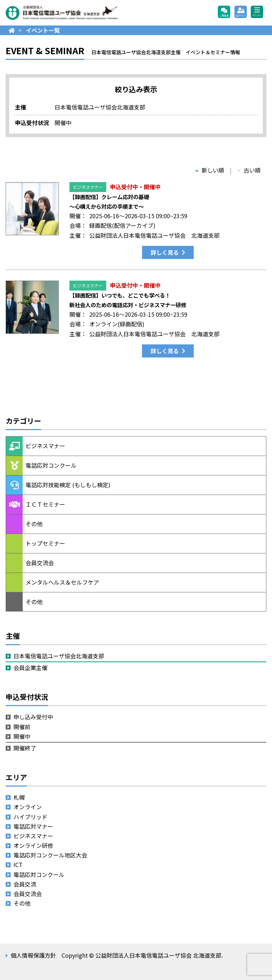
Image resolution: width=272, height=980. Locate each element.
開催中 (22, 736)
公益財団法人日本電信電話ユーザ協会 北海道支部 (82, 13)
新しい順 (210, 170)
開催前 (22, 727)
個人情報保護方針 (33, 955)
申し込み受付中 (33, 717)
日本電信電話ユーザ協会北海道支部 (59, 656)
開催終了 (25, 748)
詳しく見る (165, 252)
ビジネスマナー (88, 187)
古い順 (249, 170)
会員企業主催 (30, 668)
